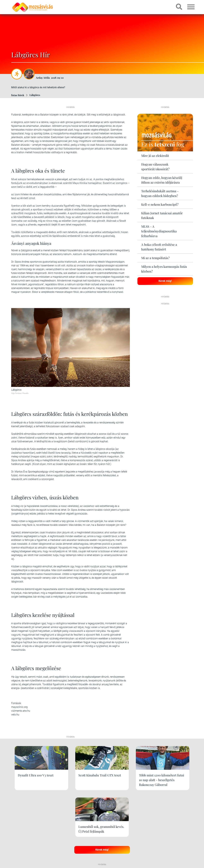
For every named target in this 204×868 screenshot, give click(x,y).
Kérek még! (165, 281)
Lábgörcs (35, 95)
